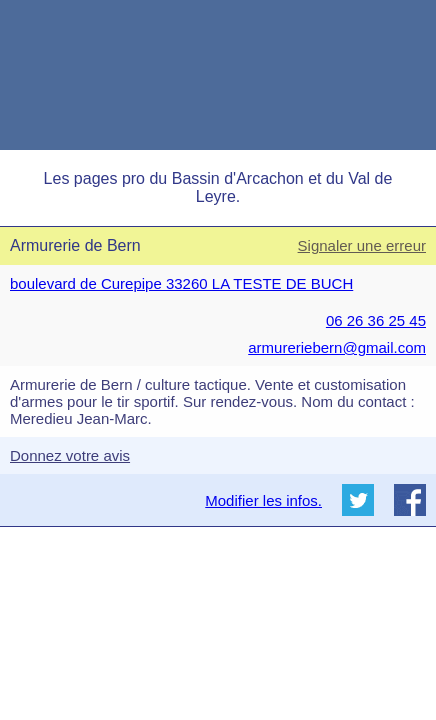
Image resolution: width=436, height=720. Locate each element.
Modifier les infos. (263, 500)
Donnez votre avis (70, 455)
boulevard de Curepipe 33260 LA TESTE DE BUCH (181, 283)
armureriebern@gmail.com (337, 347)
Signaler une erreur (362, 245)
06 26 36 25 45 (376, 320)
